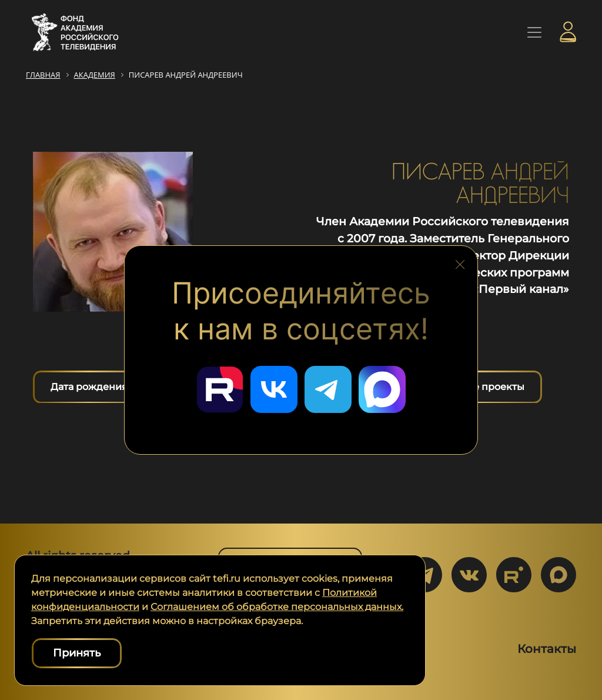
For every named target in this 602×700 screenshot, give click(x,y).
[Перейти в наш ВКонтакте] (274, 389)
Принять (77, 653)
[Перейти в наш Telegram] (328, 389)
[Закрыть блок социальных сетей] (460, 262)
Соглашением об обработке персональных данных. (277, 607)
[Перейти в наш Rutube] (220, 389)
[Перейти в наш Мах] (382, 389)
